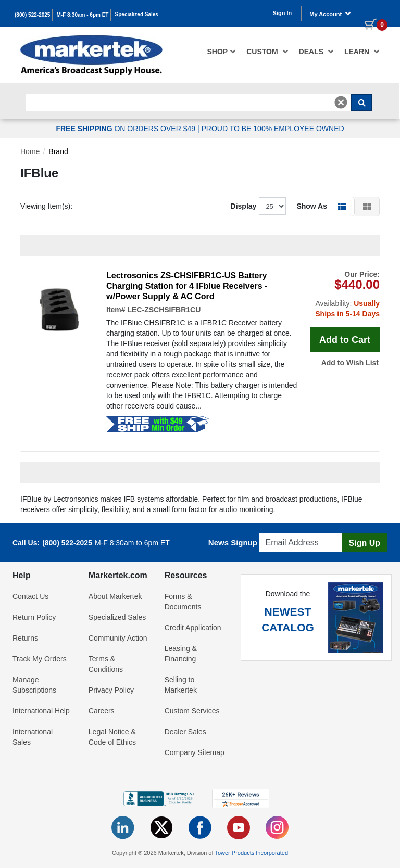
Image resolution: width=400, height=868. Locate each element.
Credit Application (193, 628)
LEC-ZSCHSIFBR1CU (164, 310)
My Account (330, 14)
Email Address (284, 531)
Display (244, 206)
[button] (342, 206)
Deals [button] (316, 52)
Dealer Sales (185, 732)
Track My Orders (40, 659)
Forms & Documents (183, 602)
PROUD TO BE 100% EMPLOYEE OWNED (272, 129)
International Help (41, 711)
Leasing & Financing (181, 654)
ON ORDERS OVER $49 (127, 129)
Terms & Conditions (106, 664)
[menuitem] (222, 52)
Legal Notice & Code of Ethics (112, 737)
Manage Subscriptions (34, 685)
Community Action (118, 638)
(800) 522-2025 (32, 15)
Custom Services (192, 711)
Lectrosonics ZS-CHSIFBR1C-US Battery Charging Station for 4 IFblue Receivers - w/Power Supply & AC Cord (187, 286)
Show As (312, 206)
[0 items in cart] (372, 12)
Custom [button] (267, 52)
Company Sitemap (195, 752)
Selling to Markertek (181, 685)
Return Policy (34, 617)
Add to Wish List (350, 363)
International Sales (33, 737)
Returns (25, 638)
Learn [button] (362, 52)
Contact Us (30, 596)
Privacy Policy (111, 690)
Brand (58, 151)
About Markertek (115, 596)
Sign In (283, 13)
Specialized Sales (137, 14)
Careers (102, 711)
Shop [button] (222, 52)
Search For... (44, 91)
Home (30, 151)
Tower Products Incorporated (251, 853)
